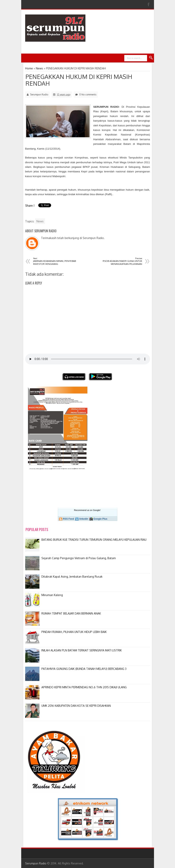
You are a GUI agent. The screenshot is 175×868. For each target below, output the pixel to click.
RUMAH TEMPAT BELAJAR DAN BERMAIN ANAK (71, 613)
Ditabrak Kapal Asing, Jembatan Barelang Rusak (72, 577)
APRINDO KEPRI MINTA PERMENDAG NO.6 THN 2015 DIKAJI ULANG (84, 687)
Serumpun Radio (36, 863)
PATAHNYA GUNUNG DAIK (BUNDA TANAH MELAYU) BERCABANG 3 (84, 669)
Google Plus (100, 519)
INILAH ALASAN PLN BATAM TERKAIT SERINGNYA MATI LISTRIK (82, 650)
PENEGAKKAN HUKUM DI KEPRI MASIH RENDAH (79, 80)
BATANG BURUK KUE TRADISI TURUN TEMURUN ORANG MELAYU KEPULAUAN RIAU (94, 540)
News (40, 221)
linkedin (84, 519)
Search (151, 58)
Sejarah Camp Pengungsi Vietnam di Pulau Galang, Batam (79, 558)
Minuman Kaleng (52, 595)
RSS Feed (69, 519)
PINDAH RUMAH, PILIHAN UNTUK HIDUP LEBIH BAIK (74, 632)
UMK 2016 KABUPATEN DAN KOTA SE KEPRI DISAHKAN (76, 706)
